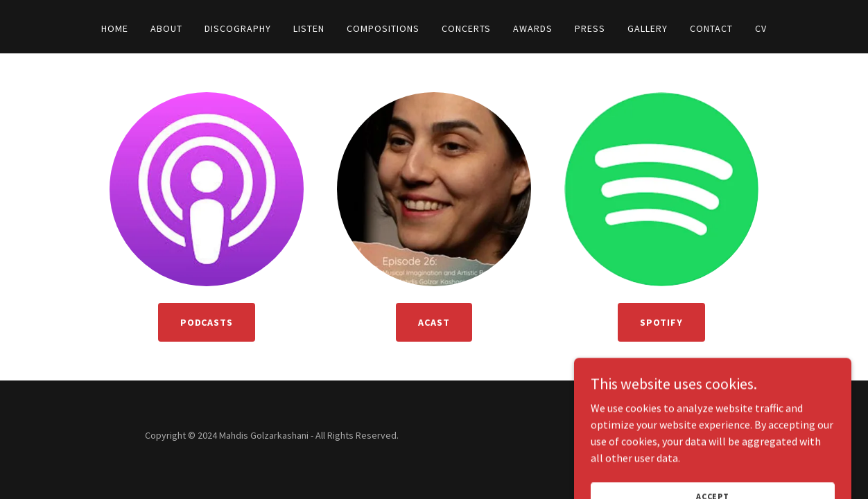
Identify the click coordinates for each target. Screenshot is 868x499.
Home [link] (115, 28)
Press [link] (590, 28)
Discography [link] (238, 28)
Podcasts (207, 322)
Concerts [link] (466, 28)
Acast (434, 322)
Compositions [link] (383, 28)
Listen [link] (309, 28)
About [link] (166, 28)
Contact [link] (711, 28)
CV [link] (761, 28)
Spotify (662, 322)
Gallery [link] (648, 28)
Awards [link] (533, 28)
